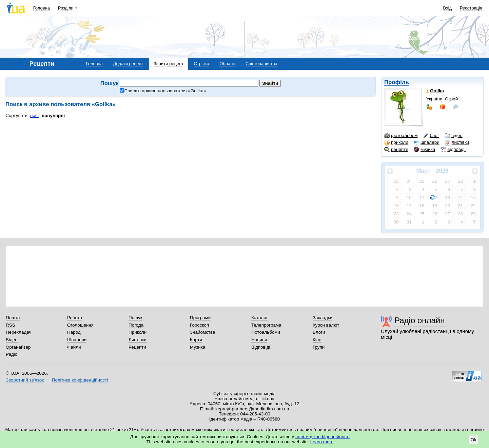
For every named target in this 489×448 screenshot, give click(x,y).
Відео (12, 340)
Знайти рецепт (169, 64)
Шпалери (77, 340)
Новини (259, 340)
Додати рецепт (128, 64)
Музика (198, 347)
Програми (200, 318)
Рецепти (137, 347)
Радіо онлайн (420, 320)
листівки (457, 142)
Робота (75, 318)
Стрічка (201, 64)
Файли (74, 347)
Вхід (448, 8)
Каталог (260, 318)
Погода (136, 325)
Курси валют (326, 325)
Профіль (397, 82)
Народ (74, 332)
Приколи (138, 332)
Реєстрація (471, 8)
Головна (42, 8)
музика (424, 150)
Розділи (66, 8)
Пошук (135, 318)
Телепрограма (266, 325)
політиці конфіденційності (322, 437)
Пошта (13, 318)
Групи (319, 347)
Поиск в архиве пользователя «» (163, 91)
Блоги (319, 332)
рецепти (396, 150)
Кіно (317, 340)
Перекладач (18, 332)
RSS (11, 325)
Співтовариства (261, 64)
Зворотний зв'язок (25, 380)
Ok (474, 440)
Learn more (322, 442)
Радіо (12, 354)
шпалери (427, 142)
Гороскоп (199, 325)
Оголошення (80, 325)
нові (34, 115)
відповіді (453, 150)
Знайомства (203, 332)
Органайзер (18, 347)
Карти (196, 340)
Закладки (322, 318)
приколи (396, 142)
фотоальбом (401, 136)
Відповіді (261, 347)
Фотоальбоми (266, 332)
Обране (227, 64)
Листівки (138, 340)
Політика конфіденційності (80, 380)
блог (431, 136)
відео (454, 136)
